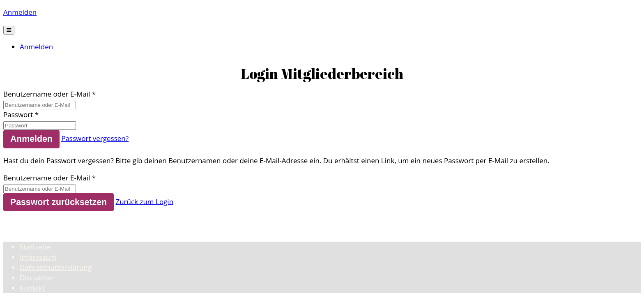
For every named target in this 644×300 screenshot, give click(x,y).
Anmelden (20, 12)
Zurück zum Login (144, 201)
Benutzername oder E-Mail (47, 94)
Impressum (38, 257)
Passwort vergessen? (95, 138)
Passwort (18, 114)
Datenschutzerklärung (56, 267)
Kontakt (32, 288)
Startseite (35, 247)
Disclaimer (37, 278)
